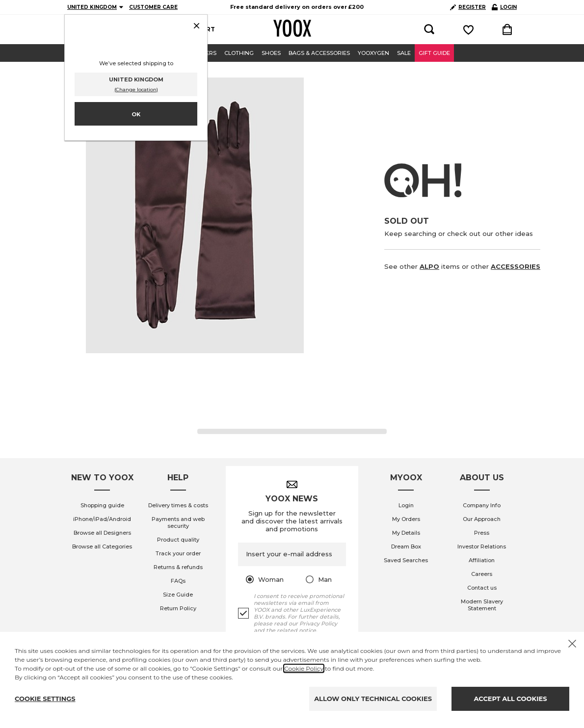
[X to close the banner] (572, 644)
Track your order (178, 553)
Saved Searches (406, 560)
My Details (406, 533)
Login (406, 505)
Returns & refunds (178, 567)
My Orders (406, 519)
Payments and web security (178, 522)
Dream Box (406, 546)
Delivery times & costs (178, 505)
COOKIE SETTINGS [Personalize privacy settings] (45, 699)
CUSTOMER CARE (153, 7)
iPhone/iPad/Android (102, 519)
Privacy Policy (318, 624)
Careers (482, 574)
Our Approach (482, 519)
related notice (296, 630)
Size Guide (178, 595)
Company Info (482, 505)
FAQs (178, 581)
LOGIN (504, 7)
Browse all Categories (102, 546)
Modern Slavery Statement (482, 605)
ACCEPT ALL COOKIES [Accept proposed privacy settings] (511, 699)
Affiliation (482, 560)
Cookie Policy (304, 668)
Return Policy (178, 608)
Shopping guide (102, 505)
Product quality (178, 540)
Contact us (482, 588)
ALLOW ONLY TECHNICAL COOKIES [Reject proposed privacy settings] (373, 699)
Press (482, 533)
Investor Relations (482, 546)
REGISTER (468, 7)
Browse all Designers (102, 533)
